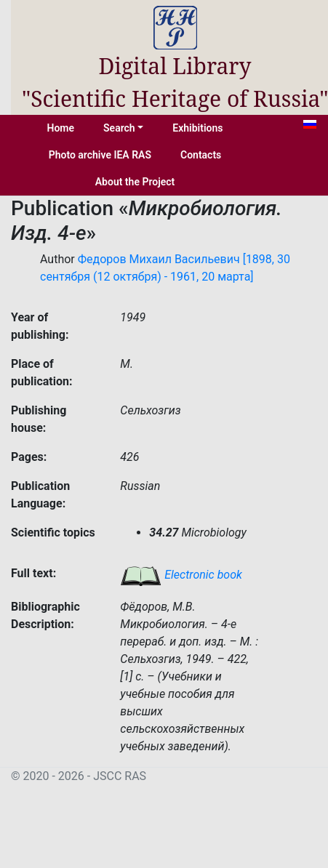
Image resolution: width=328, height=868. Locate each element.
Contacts (201, 155)
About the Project (135, 182)
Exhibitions (197, 128)
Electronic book (181, 575)
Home (61, 128)
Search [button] (119, 128)
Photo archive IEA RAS (100, 155)
